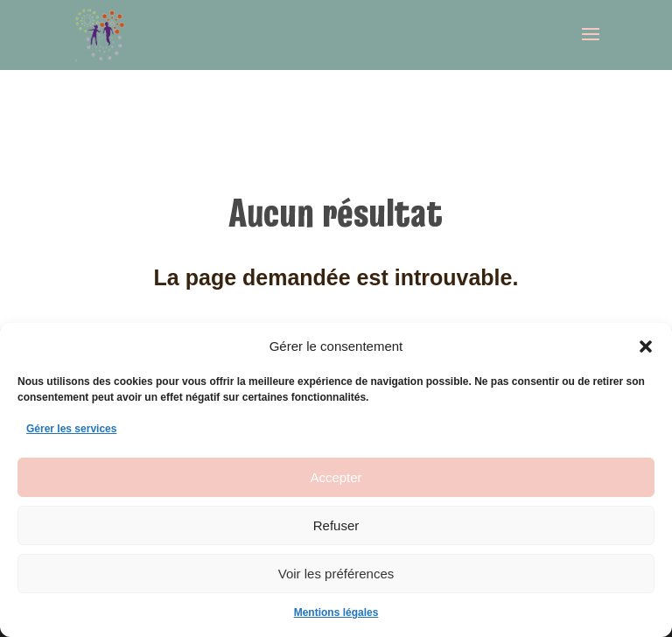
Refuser (336, 525)
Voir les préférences (336, 574)
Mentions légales (336, 612)
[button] (646, 346)
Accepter (336, 477)
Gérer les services (71, 429)
